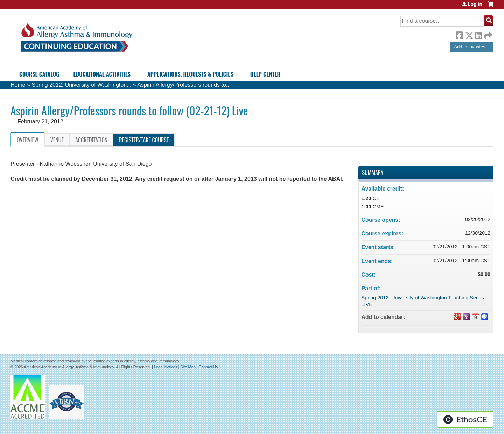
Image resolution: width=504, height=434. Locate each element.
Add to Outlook (485, 317)
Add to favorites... (472, 47)
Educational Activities (102, 74)
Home (18, 85)
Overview (28, 140)
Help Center (265, 74)
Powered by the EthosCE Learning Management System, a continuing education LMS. (465, 419)
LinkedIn (478, 34)
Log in (475, 4)
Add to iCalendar (476, 316)
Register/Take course (144, 140)
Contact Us (208, 367)
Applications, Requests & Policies (190, 74)
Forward (488, 34)
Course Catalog (39, 74)
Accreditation (91, 140)
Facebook (459, 34)
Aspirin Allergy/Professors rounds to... (184, 85)
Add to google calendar (457, 317)
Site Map (188, 367)
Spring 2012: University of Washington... (81, 85)
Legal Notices (166, 367)
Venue (57, 140)
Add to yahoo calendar (467, 317)
